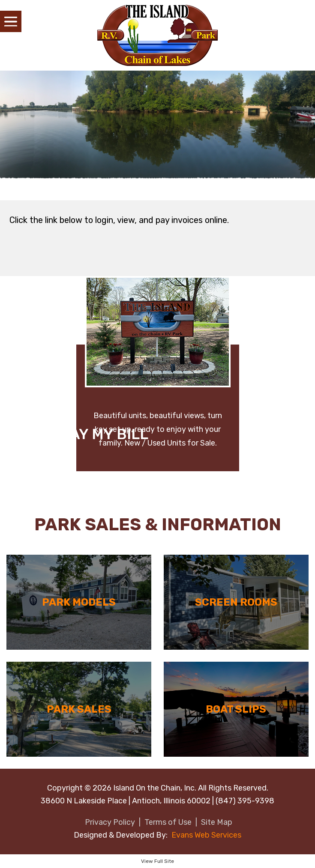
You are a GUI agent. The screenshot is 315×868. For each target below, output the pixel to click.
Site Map (217, 822)
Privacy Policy (110, 822)
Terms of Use (168, 822)
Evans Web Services (206, 835)
